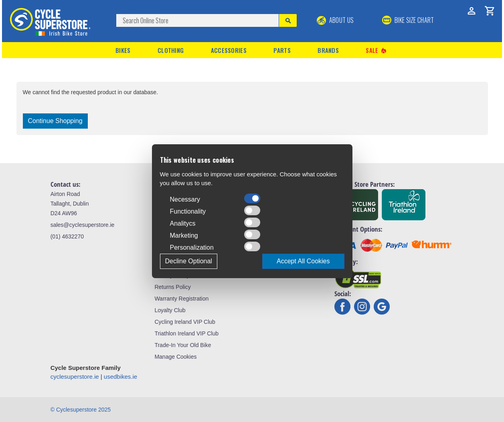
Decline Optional (189, 261)
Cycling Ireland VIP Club (185, 322)
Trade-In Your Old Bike (183, 345)
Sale (376, 50)
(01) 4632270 (67, 236)
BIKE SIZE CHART (408, 20)
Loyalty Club (170, 310)
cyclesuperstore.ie (75, 377)
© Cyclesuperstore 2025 (81, 410)
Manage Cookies (175, 357)
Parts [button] (282, 50)
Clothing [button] (171, 50)
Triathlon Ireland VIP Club (186, 333)
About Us (335, 20)
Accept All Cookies (303, 261)
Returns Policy (172, 287)
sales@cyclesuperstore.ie (83, 225)
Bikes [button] (123, 50)
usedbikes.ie (120, 377)
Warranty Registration (181, 299)
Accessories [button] (229, 50)
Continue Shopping (55, 121)
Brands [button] (328, 50)
